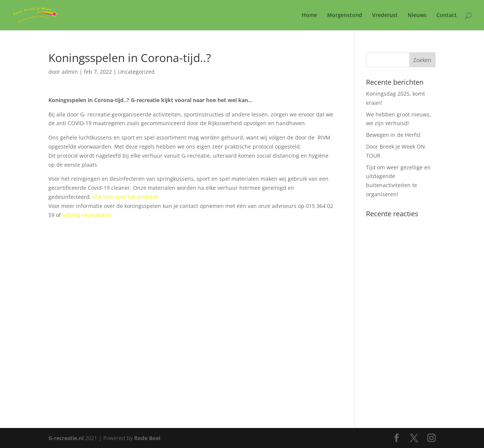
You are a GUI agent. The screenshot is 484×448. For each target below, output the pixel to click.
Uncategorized (136, 72)
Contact (447, 16)
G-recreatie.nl (66, 438)
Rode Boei (147, 438)
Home (309, 16)
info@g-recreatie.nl (87, 215)
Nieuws (417, 16)
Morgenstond (345, 16)
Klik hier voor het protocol (125, 197)
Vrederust (385, 16)
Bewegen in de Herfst (393, 135)
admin (70, 72)
